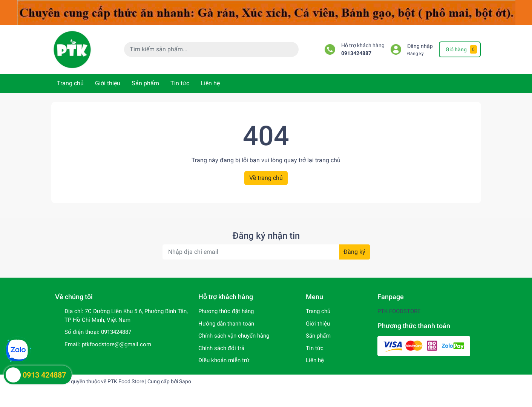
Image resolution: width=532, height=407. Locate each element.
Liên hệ (210, 83)
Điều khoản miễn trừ (224, 360)
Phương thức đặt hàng (226, 311)
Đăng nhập (420, 46)
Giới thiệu (108, 83)
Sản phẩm (145, 83)
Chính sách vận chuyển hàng (234, 336)
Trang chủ (70, 83)
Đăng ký (415, 54)
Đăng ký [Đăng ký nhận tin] (354, 252)
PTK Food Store (126, 381)
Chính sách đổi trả (221, 348)
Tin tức (180, 83)
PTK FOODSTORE (399, 311)
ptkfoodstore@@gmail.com (117, 344)
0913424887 (356, 53)
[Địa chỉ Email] (266, 252)
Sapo (185, 381)
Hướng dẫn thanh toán (226, 324)
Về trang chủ (266, 178)
